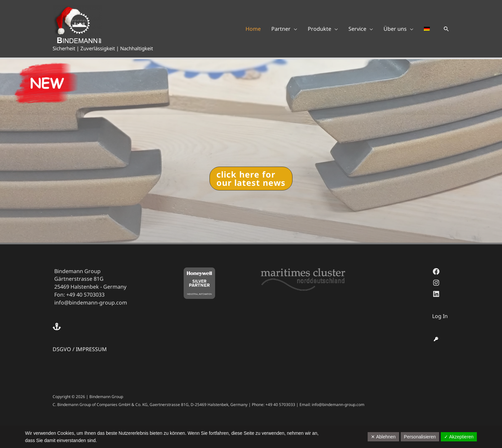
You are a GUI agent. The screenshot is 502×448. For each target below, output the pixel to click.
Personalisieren (420, 437)
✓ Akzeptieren (459, 437)
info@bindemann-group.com (91, 303)
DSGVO (62, 349)
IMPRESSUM (91, 349)
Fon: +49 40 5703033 (79, 295)
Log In (440, 316)
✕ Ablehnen (383, 437)
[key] (436, 339)
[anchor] (58, 326)
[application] (294, 29)
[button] (446, 29)
